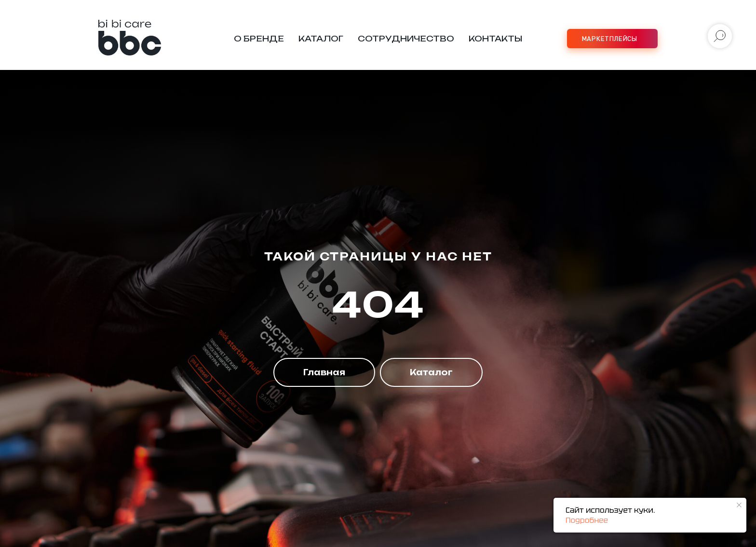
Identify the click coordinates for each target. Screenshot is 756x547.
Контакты (495, 39)
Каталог (321, 39)
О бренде (259, 39)
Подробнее (587, 520)
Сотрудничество (406, 39)
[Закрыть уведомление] (739, 505)
